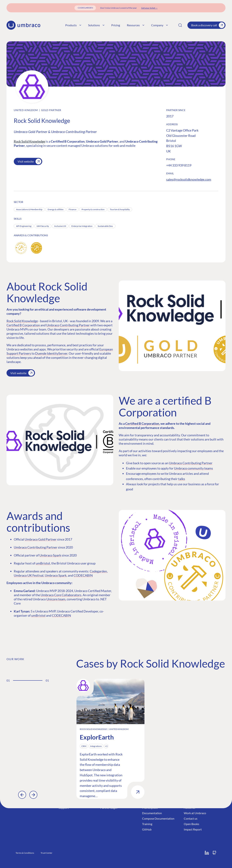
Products (73, 25)
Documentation (152, 813)
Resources (136, 25)
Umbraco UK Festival (29, 575)
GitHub (147, 829)
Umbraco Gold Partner (41, 539)
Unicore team (56, 599)
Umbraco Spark (50, 555)
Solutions (96, 25)
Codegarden (98, 571)
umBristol (43, 563)
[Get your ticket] (149, 8)
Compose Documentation (158, 818)
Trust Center (46, 853)
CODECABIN (83, 575)
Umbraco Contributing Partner (68, 325)
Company (159, 25)
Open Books (191, 824)
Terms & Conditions (25, 853)
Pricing (116, 25)
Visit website (29, 161)
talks (182, 479)
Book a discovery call (208, 25)
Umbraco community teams (193, 468)
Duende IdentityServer (51, 353)
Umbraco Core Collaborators (61, 595)
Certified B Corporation (23, 325)
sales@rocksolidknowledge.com (189, 179)
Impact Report (193, 829)
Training (147, 824)
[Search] (180, 25)
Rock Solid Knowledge (29, 141)
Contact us (191, 818)
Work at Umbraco (195, 813)
